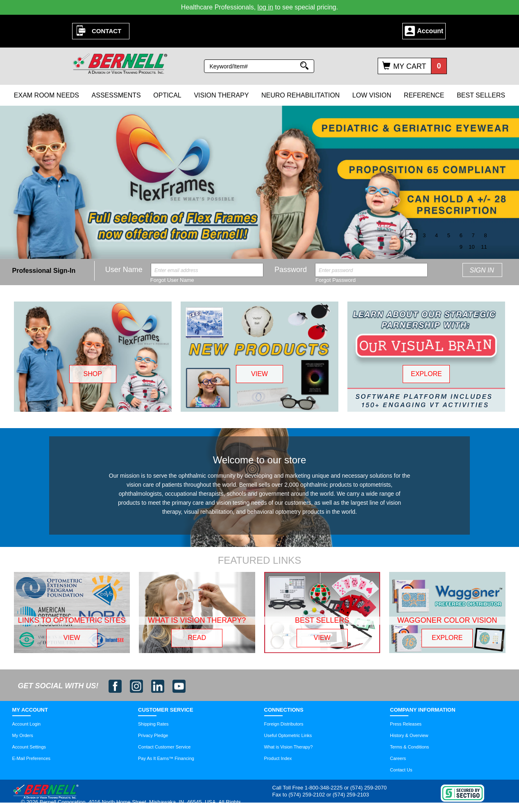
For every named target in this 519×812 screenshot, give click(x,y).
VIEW (259, 374)
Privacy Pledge (153, 735)
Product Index (278, 758)
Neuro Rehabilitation (300, 95)
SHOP (92, 374)
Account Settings (29, 747)
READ (197, 638)
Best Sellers (481, 95)
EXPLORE (426, 374)
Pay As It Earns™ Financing (166, 758)
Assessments (116, 95)
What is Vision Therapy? (289, 747)
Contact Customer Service (164, 747)
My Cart (410, 66)
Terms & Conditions (409, 747)
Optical (167, 95)
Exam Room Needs (46, 95)
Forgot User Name (172, 280)
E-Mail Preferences (32, 758)
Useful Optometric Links (288, 735)
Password (291, 270)
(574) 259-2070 (368, 788)
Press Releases (406, 724)
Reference (424, 95)
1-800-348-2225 (324, 788)
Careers (398, 758)
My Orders (23, 735)
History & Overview (409, 735)
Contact (107, 31)
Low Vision (372, 95)
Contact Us (401, 770)
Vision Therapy (221, 95)
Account (430, 31)
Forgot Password (335, 280)
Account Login (27, 724)
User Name (124, 270)
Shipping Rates (153, 724)
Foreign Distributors (284, 724)
